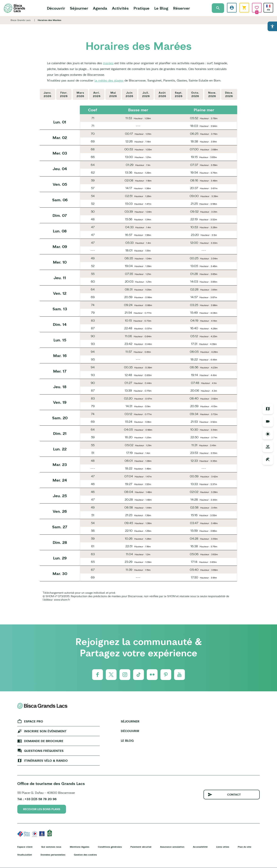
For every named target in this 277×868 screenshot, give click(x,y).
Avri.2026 (97, 94)
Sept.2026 (179, 94)
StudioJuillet (25, 855)
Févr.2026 (64, 94)
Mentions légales (80, 847)
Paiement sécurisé (141, 847)
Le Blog (161, 8)
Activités (120, 8)
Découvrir (56, 8)
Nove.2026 (212, 94)
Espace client (25, 847)
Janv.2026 (48, 94)
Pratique (141, 8)
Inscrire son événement (45, 731)
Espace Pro (34, 721)
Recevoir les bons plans (42, 809)
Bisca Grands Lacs (21, 20)
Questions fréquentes (44, 751)
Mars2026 (80, 94)
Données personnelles (53, 855)
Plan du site (244, 847)
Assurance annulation (172, 847)
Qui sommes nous (51, 847)
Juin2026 (129, 94)
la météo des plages (109, 80)
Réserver (181, 8)
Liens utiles (223, 847)
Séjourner (79, 8)
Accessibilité (200, 847)
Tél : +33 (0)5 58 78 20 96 (37, 799)
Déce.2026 (229, 94)
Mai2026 (113, 94)
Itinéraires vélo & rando (46, 761)
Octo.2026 (195, 94)
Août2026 (162, 94)
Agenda (100, 8)
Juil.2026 (146, 94)
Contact (234, 795)
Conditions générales (110, 847)
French (268, 6)
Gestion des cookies (85, 855)
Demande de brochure (44, 741)
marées (108, 63)
